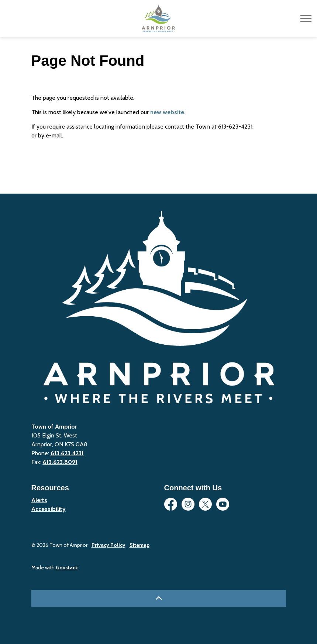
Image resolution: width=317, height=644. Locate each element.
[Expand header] (306, 18)
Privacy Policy (108, 545)
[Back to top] (159, 598)
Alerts (39, 500)
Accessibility (49, 509)
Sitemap (139, 545)
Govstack (67, 568)
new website (167, 112)
